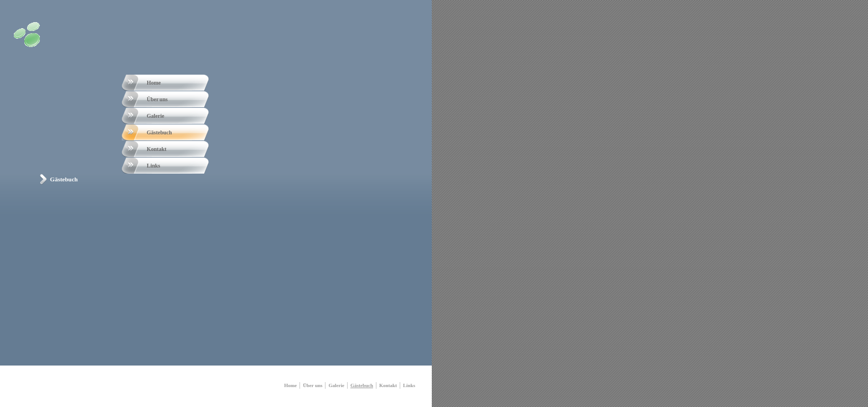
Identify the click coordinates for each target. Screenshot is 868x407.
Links (153, 166)
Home (154, 83)
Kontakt (157, 149)
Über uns (157, 99)
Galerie (156, 116)
